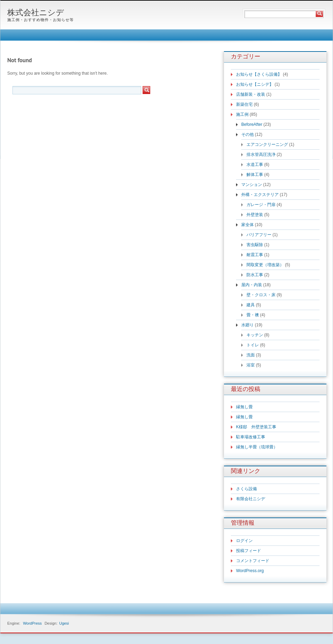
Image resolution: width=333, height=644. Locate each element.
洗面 (251, 355)
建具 (251, 305)
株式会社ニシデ (36, 13)
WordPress (32, 623)
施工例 (242, 114)
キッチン (255, 335)
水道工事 (255, 165)
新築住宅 (244, 104)
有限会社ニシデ (251, 499)
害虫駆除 (255, 245)
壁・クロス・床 (261, 295)
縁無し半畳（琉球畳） (257, 447)
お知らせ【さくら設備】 (259, 74)
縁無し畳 (244, 407)
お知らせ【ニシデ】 (255, 84)
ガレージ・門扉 (261, 205)
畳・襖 (253, 315)
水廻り (247, 325)
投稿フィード (249, 551)
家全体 (247, 225)
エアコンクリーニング (267, 144)
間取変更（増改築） (265, 265)
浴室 (251, 365)
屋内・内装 (252, 285)
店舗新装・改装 (251, 94)
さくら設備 (246, 489)
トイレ (253, 345)
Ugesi (64, 623)
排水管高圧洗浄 (261, 155)
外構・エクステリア (260, 195)
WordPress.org (250, 571)
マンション (252, 185)
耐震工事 (255, 255)
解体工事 (255, 175)
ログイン (244, 541)
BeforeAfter (252, 124)
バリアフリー (259, 235)
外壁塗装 (255, 215)
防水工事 (255, 275)
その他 (247, 134)
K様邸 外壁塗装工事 (256, 427)
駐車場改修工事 (251, 437)
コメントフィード (253, 561)
